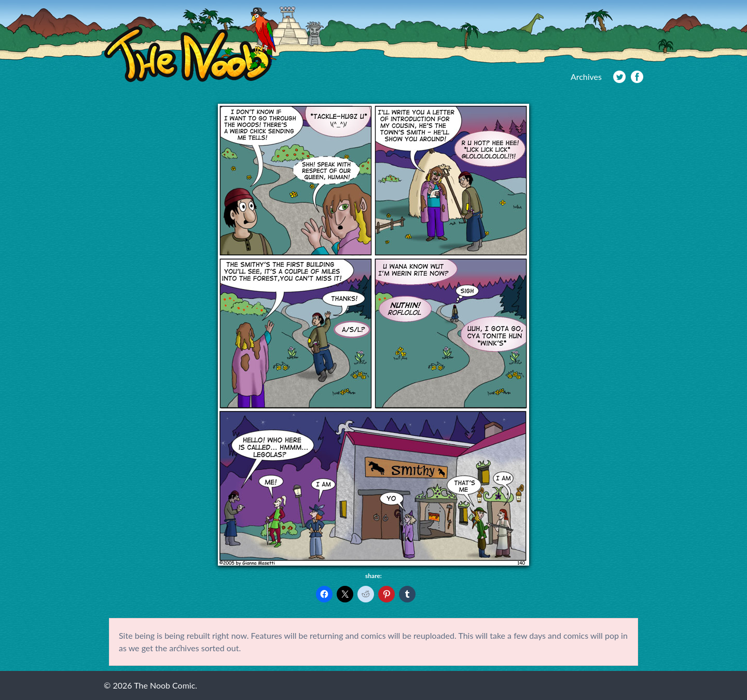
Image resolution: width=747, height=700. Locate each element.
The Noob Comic (190, 45)
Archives (586, 77)
